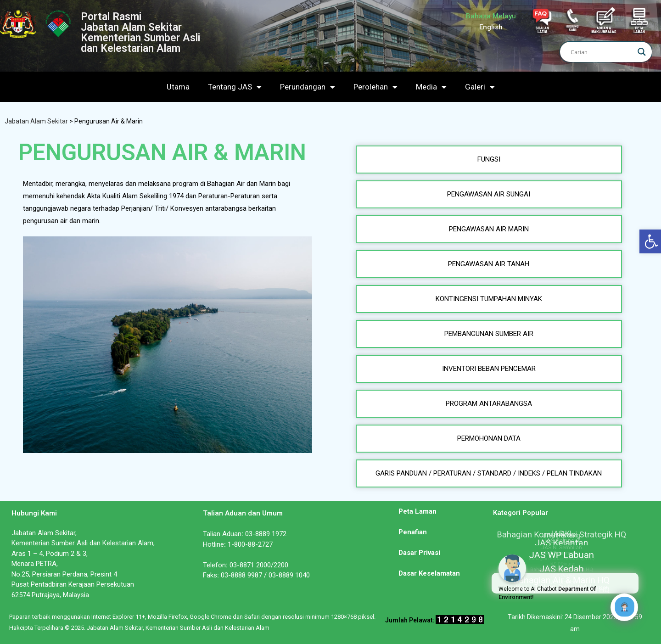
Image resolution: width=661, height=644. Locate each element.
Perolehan (375, 87)
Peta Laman (417, 511)
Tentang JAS (235, 87)
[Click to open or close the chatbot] (624, 607)
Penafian (413, 532)
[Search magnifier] (642, 52)
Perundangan (308, 87)
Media (431, 87)
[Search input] (602, 52)
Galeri (480, 87)
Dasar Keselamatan (429, 573)
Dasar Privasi (419, 553)
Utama (178, 87)
